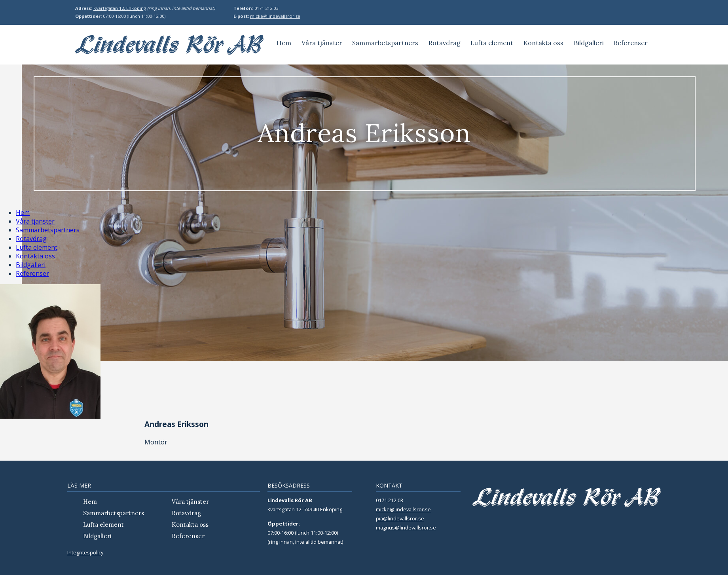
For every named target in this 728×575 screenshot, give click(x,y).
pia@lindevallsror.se (400, 518)
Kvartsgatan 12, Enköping (120, 8)
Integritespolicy (85, 552)
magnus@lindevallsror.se (406, 528)
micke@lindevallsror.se (275, 16)
